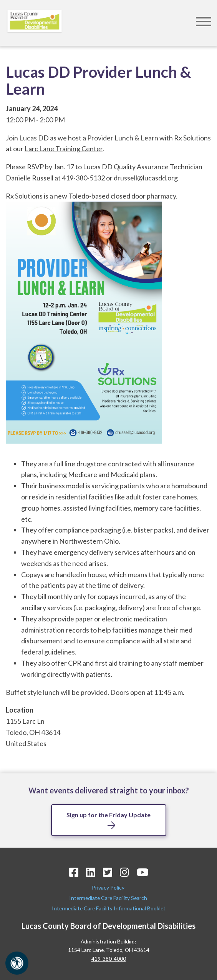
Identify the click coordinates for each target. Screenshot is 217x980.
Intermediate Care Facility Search (109, 898)
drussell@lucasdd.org (146, 178)
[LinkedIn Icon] (91, 872)
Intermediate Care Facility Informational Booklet (109, 908)
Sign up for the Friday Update (108, 815)
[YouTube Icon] (142, 872)
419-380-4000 (109, 959)
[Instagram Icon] (124, 872)
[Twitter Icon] (108, 872)
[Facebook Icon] (74, 872)
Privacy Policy (109, 887)
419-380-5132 (83, 178)
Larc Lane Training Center (64, 149)
